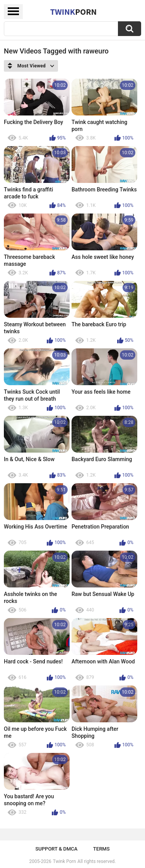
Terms (101, 849)
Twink (73, 12)
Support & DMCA (56, 849)
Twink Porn (64, 861)
